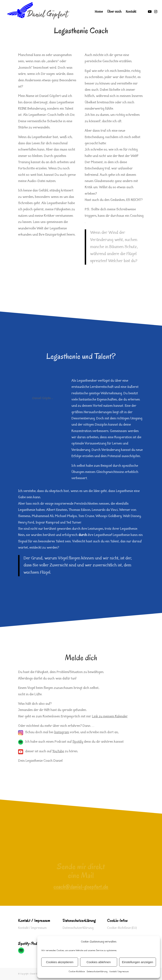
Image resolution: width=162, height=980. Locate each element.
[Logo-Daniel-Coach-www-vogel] (38, 12)
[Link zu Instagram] (156, 12)
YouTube (58, 752)
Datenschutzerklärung (97, 972)
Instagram (62, 732)
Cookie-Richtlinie (77, 972)
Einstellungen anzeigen (138, 962)
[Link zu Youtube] (150, 12)
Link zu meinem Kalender (110, 717)
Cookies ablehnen (99, 962)
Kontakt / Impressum (119, 972)
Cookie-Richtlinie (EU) (122, 928)
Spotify (78, 742)
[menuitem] (99, 12)
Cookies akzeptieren (60, 962)
